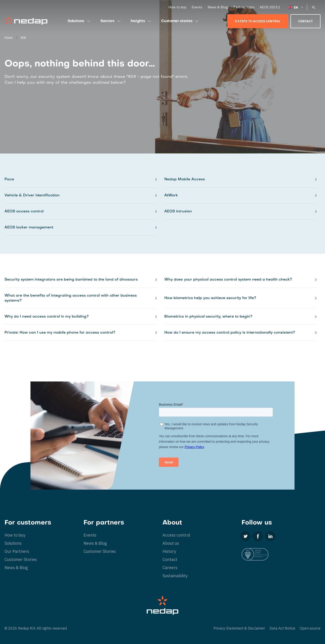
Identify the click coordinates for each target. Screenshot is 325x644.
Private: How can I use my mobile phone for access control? (60, 333)
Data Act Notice (282, 628)
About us (171, 543)
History (169, 551)
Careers (170, 568)
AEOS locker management (29, 228)
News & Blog (218, 7)
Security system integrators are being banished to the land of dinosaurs (71, 280)
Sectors (111, 21)
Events (197, 7)
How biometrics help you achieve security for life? (210, 298)
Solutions (80, 21)
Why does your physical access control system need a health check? (228, 280)
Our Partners (17, 551)
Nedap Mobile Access (185, 179)
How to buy (177, 7)
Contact (305, 21)
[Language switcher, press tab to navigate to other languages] (296, 7)
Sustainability (175, 576)
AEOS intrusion (178, 212)
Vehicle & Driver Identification (32, 195)
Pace (9, 179)
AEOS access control (24, 212)
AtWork (171, 195)
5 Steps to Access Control (258, 21)
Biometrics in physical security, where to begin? (208, 317)
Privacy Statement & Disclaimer (239, 628)
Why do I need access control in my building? (47, 317)
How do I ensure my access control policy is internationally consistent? (230, 333)
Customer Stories (21, 559)
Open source (310, 628)
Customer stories (180, 21)
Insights (141, 21)
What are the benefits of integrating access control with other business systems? (71, 298)
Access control (176, 535)
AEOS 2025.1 (270, 7)
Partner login (244, 7)
